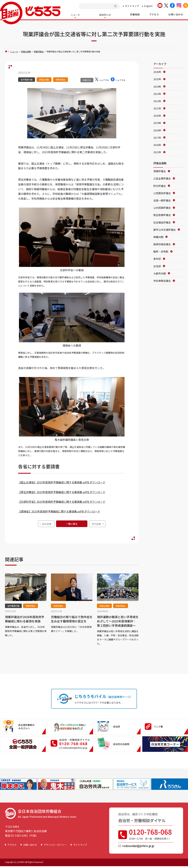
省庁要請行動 (27, 79)
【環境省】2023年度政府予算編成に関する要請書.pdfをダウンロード (59, 511)
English (148, 6)
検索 (116, 6)
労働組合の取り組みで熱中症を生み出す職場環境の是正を (72, 619)
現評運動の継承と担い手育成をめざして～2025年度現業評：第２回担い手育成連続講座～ (118, 621)
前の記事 (47, 524)
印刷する (87, 80)
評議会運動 (26, 51)
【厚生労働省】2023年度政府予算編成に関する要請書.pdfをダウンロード (62, 492)
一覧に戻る (72, 523)
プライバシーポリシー (55, 844)
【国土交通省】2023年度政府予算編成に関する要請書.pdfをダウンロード (62, 482)
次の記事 (96, 524)
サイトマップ (132, 6)
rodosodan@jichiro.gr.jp (138, 846)
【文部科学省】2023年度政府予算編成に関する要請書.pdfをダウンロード (62, 501)
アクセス (12, 844)
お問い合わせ (30, 844)
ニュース (14, 51)
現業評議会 (39, 51)
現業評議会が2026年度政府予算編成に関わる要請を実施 (25, 619)
